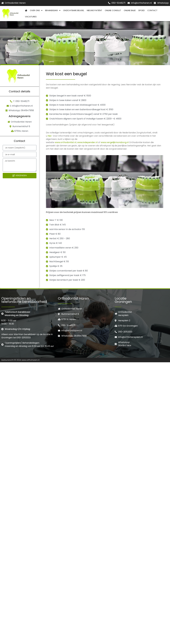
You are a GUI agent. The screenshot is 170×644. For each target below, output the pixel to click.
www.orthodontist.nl (66, 142)
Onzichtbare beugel (74, 10)
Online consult (113, 10)
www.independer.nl (87, 142)
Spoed (141, 10)
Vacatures (31, 17)
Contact (152, 10)
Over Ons (36, 10)
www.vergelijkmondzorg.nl (115, 142)
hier (50, 136)
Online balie (130, 10)
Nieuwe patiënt (94, 10)
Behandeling (53, 10)
